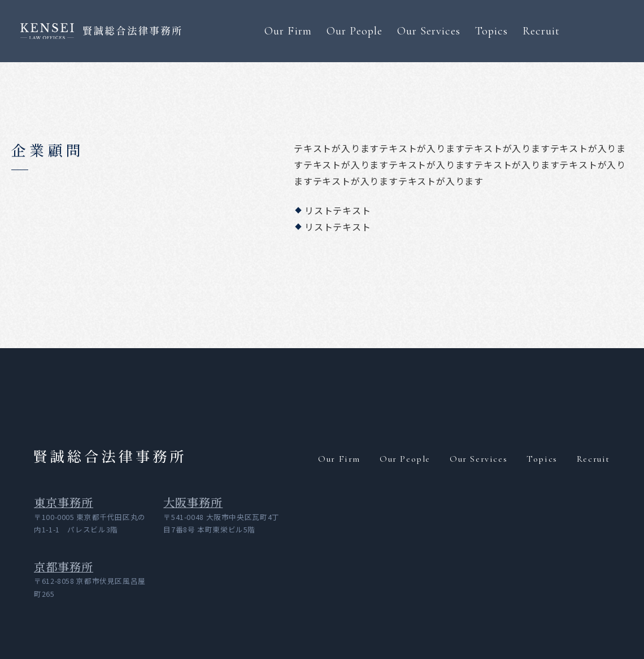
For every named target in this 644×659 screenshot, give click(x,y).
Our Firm (288, 31)
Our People (354, 31)
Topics (491, 31)
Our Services (429, 31)
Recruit (541, 31)
